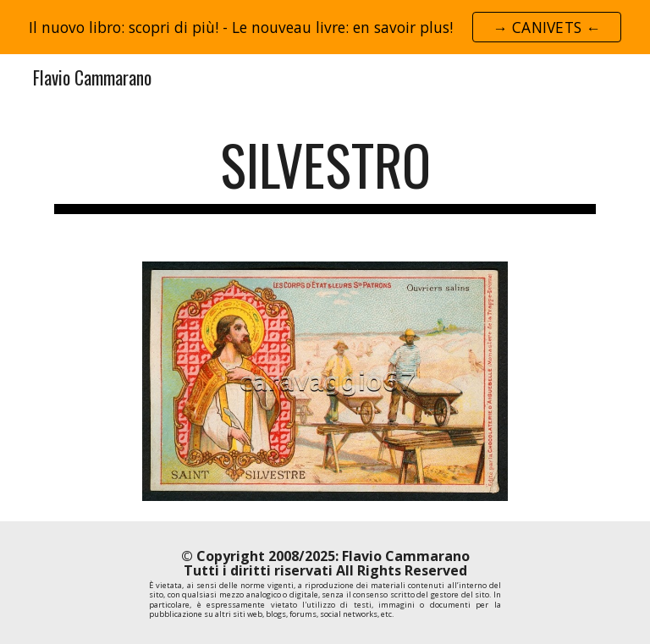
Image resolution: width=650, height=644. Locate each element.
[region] (325, 27)
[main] (325, 173)
